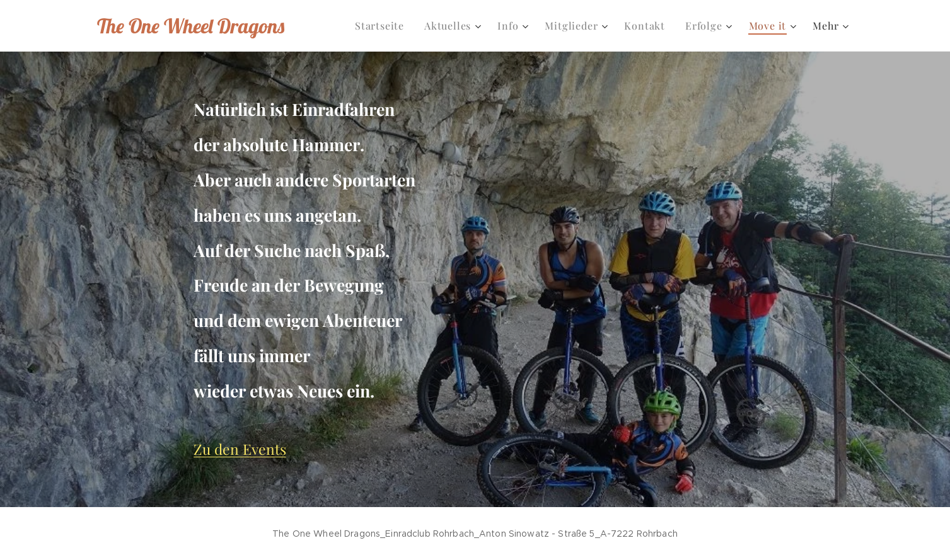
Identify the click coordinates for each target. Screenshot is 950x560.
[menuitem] (383, 26)
